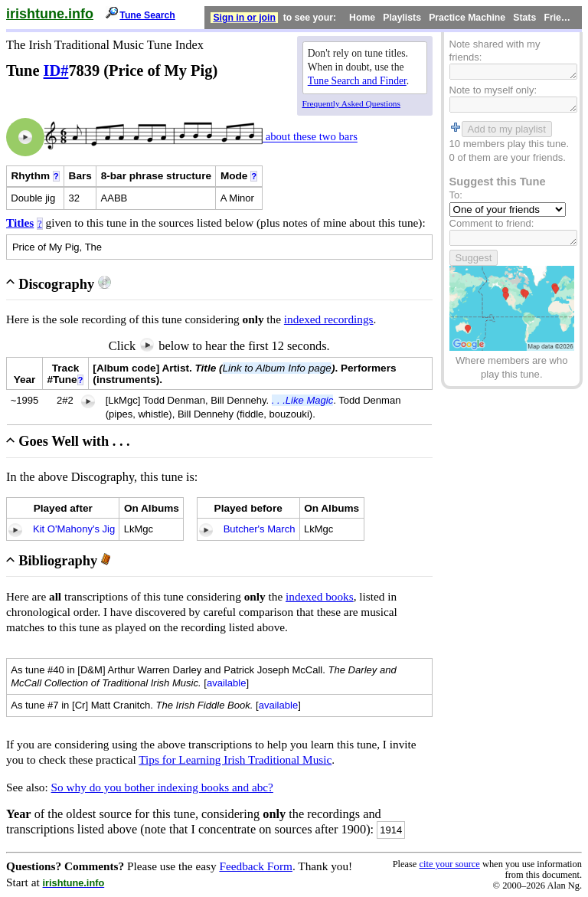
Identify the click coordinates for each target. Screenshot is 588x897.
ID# (56, 70)
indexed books (320, 596)
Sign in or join (244, 18)
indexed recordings (329, 319)
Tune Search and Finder (357, 81)
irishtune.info (50, 14)
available (227, 683)
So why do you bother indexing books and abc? (162, 787)
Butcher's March (260, 529)
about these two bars (310, 137)
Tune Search (147, 15)
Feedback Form (256, 866)
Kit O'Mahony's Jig (74, 529)
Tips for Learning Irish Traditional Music (235, 760)
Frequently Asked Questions (351, 103)
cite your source (449, 864)
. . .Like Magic (303, 400)
